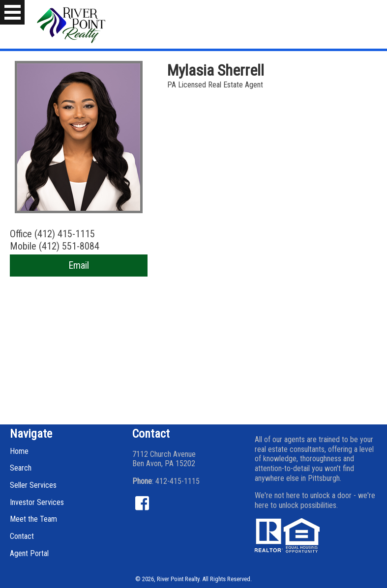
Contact (22, 536)
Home (19, 451)
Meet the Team (33, 519)
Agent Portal (29, 553)
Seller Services (33, 485)
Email (79, 265)
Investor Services (37, 502)
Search (21, 468)
